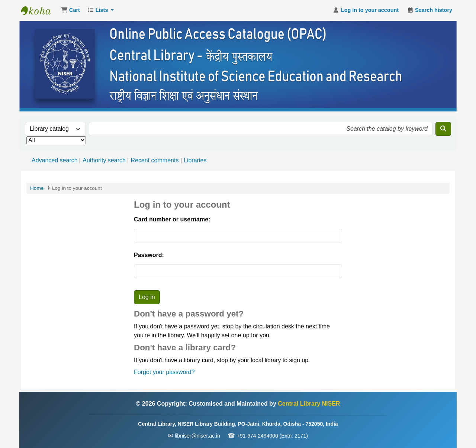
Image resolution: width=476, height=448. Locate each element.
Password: (149, 255)
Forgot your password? (164, 372)
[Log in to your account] (366, 10)
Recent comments (155, 160)
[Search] (443, 129)
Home (37, 188)
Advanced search (55, 160)
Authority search (104, 160)
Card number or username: (172, 219)
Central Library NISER (39, 10)
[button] (70, 10)
